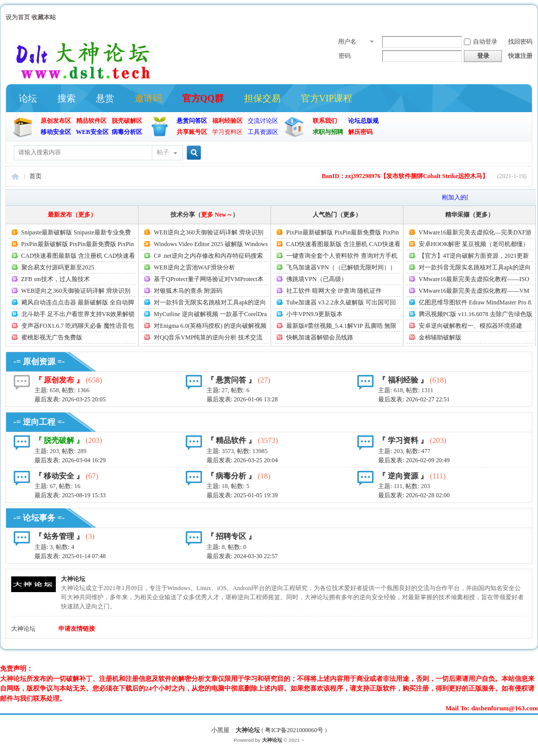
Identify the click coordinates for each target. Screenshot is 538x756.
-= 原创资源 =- (39, 362)
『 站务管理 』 (59, 536)
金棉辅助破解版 (440, 337)
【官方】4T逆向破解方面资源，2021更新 (474, 256)
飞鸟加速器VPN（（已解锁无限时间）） (341, 267)
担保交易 (262, 98)
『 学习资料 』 (403, 440)
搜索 (66, 98)
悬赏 (105, 98)
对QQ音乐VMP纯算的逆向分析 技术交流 (208, 337)
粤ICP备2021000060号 (294, 730)
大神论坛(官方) (15, 176)
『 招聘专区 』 (231, 536)
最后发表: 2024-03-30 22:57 (242, 556)
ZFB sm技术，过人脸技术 (56, 279)
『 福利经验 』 (403, 380)
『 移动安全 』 (59, 476)
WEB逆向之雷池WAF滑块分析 (194, 267)
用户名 (347, 42)
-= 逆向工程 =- (39, 422)
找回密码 (520, 42)
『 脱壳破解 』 (59, 440)
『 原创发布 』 (59, 380)
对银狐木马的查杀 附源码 (188, 291)
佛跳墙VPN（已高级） (317, 279)
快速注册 (520, 56)
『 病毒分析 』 (231, 476)
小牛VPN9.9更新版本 (314, 314)
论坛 (28, 98)
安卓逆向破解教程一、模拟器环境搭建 (470, 326)
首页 (36, 176)
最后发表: (70, 399)
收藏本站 (44, 17)
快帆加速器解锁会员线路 (320, 337)
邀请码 (148, 98)
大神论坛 (73, 579)
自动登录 (481, 42)
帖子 (163, 152)
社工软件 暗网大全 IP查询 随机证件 (334, 291)
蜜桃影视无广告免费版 (52, 337)
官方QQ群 (203, 98)
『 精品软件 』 (231, 440)
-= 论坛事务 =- (39, 518)
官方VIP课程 (327, 98)
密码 (345, 56)
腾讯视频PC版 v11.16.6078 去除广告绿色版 (476, 314)
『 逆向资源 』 (403, 476)
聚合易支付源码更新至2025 (58, 267)
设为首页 (18, 17)
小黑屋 (220, 730)
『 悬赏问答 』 (231, 380)
